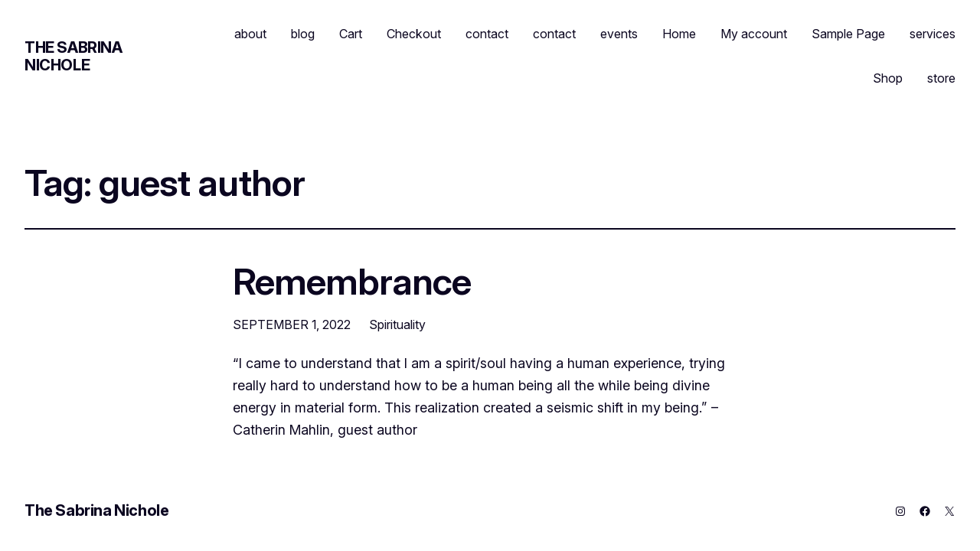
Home (679, 34)
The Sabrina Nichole (73, 56)
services (933, 34)
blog (303, 34)
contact (487, 34)
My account (754, 34)
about (250, 34)
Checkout (414, 34)
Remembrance (352, 281)
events (619, 34)
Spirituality (397, 324)
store (941, 78)
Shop (888, 78)
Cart (351, 34)
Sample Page (848, 34)
